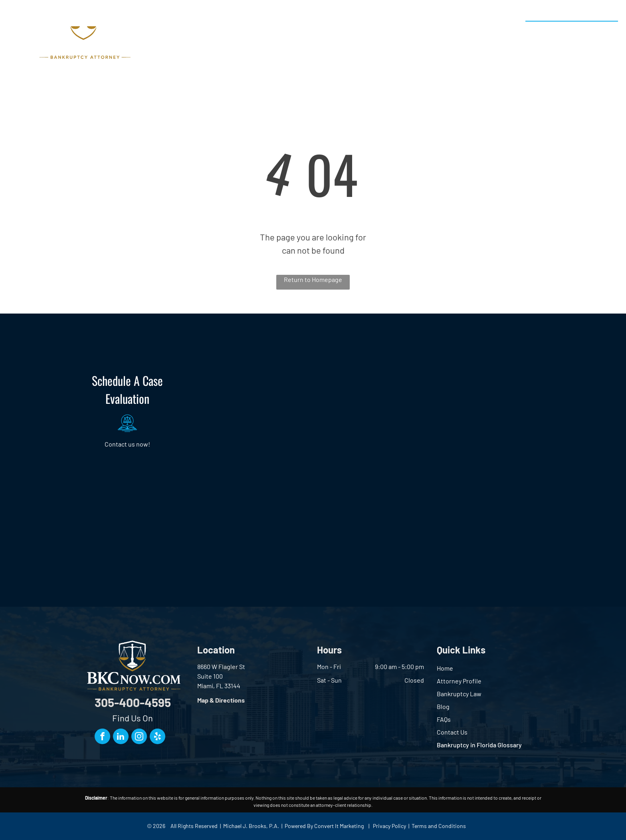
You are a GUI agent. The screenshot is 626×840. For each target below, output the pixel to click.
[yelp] (157, 737)
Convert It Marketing (339, 826)
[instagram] (139, 737)
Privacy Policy (389, 826)
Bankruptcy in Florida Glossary (479, 745)
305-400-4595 (587, 30)
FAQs (444, 719)
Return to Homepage (313, 279)
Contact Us (452, 732)
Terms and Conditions (439, 826)
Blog (443, 706)
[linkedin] (121, 737)
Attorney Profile (459, 681)
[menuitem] (228, 36)
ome (447, 668)
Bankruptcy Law (459, 694)
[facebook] (102, 737)
